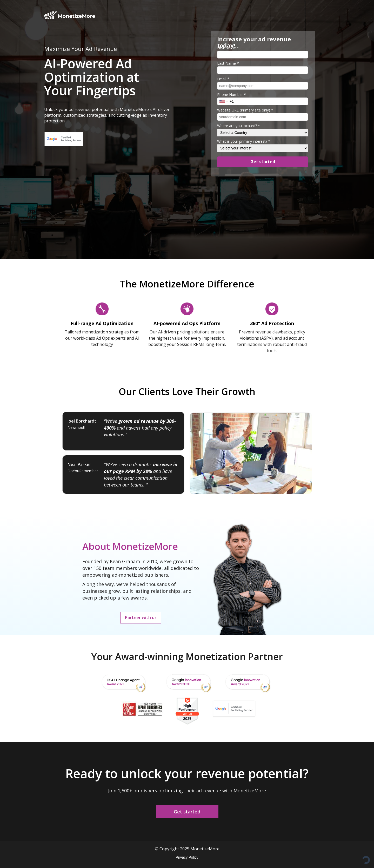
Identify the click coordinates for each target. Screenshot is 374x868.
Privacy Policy (187, 857)
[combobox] (223, 101)
